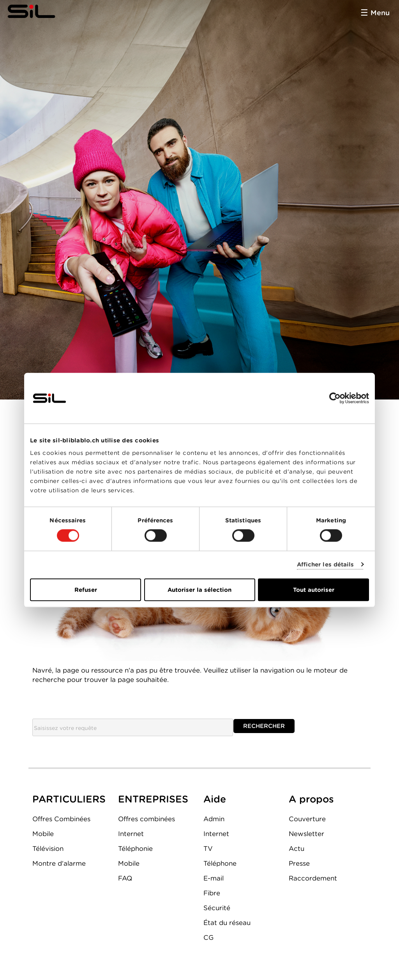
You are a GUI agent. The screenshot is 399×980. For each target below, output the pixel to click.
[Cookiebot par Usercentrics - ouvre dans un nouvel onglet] (335, 398)
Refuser (86, 589)
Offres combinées (147, 819)
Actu (297, 849)
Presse (299, 863)
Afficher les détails (326, 565)
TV (208, 849)
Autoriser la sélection (199, 589)
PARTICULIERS (69, 799)
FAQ (125, 878)
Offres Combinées (61, 819)
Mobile (43, 834)
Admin (214, 819)
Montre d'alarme (59, 863)
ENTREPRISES (153, 799)
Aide (215, 799)
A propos (311, 799)
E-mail (214, 878)
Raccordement (313, 878)
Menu (380, 13)
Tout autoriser (314, 589)
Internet (131, 834)
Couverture (307, 819)
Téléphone (220, 863)
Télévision (48, 849)
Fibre (212, 893)
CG (208, 937)
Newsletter (306, 834)
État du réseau (227, 923)
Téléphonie (135, 849)
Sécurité (217, 908)
